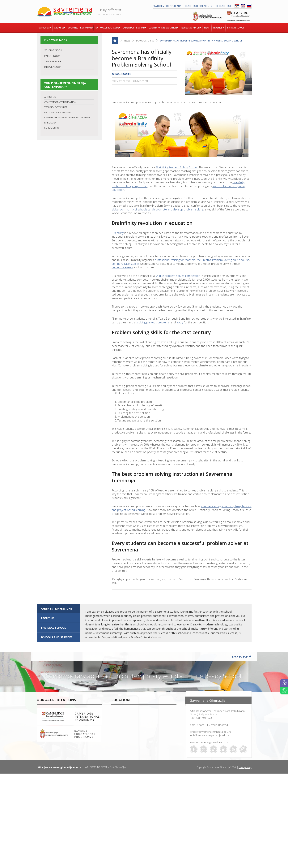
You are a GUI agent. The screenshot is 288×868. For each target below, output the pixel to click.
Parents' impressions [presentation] (56, 609)
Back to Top (240, 657)
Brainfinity (118, 233)
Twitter (204, 749)
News (127, 41)
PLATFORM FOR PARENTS (198, 6)
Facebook (194, 749)
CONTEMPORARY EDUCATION (60, 102)
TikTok (214, 749)
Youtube (233, 749)
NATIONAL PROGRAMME (57, 112)
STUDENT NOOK (53, 50)
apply (180, 322)
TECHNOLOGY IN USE (56, 107)
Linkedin (223, 749)
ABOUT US (50, 97)
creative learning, (211, 506)
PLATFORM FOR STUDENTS (167, 6)
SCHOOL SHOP (52, 128)
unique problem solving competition (178, 276)
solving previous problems (153, 322)
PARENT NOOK (52, 56)
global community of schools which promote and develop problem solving (158, 209)
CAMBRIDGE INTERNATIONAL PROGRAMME (67, 117)
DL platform (223, 6)
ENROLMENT (51, 123)
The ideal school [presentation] (53, 628)
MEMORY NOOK (53, 67)
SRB (237, 6)
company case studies (126, 264)
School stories (145, 41)
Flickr (243, 749)
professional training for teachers (175, 260)
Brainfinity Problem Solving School (177, 167)
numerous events (122, 267)
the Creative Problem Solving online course (223, 260)
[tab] (58, 609)
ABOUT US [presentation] (47, 618)
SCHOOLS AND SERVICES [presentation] (56, 637)
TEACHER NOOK (53, 61)
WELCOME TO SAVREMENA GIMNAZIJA (105, 767)
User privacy (245, 767)
